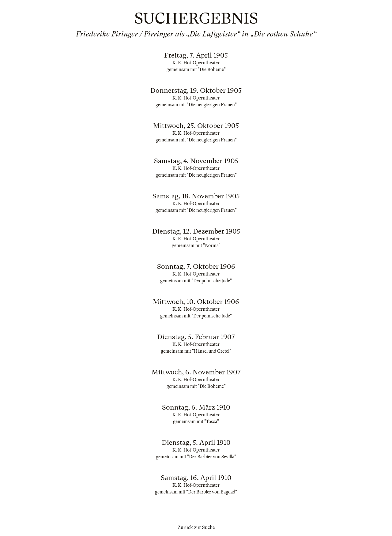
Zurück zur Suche (196, 527)
